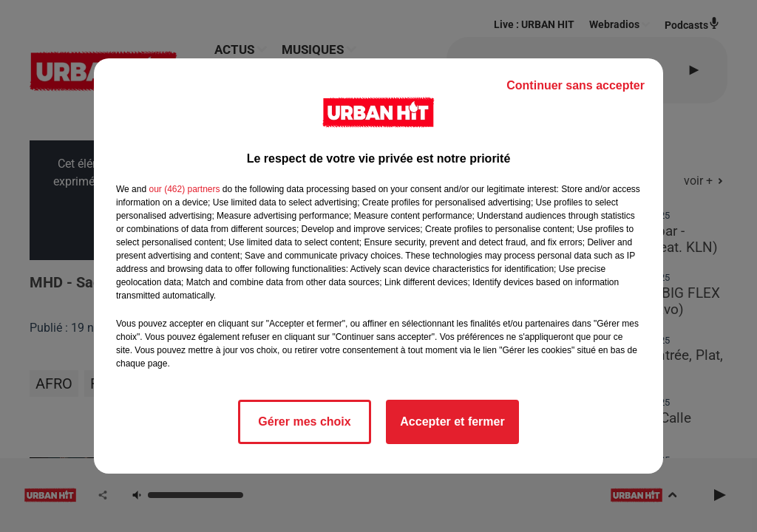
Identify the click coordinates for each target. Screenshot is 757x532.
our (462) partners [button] (184, 189)
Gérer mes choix (304, 422)
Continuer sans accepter (576, 85)
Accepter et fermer (452, 422)
